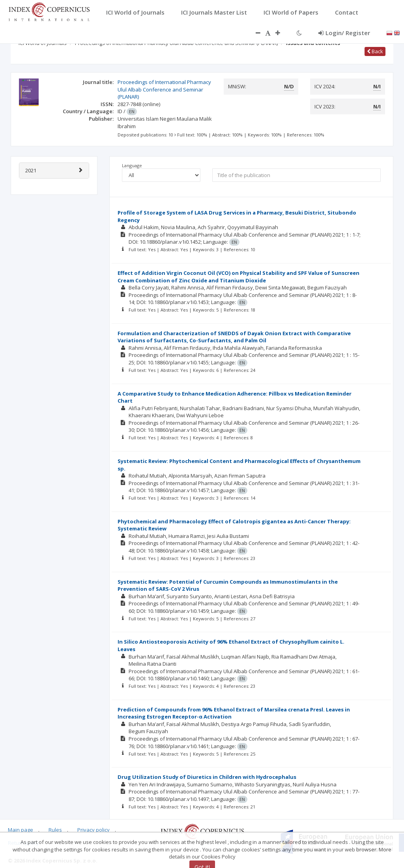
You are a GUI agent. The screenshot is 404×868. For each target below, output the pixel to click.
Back (375, 51)
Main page (21, 830)
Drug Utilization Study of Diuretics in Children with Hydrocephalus (207, 777)
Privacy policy (94, 830)
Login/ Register (344, 33)
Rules (55, 830)
